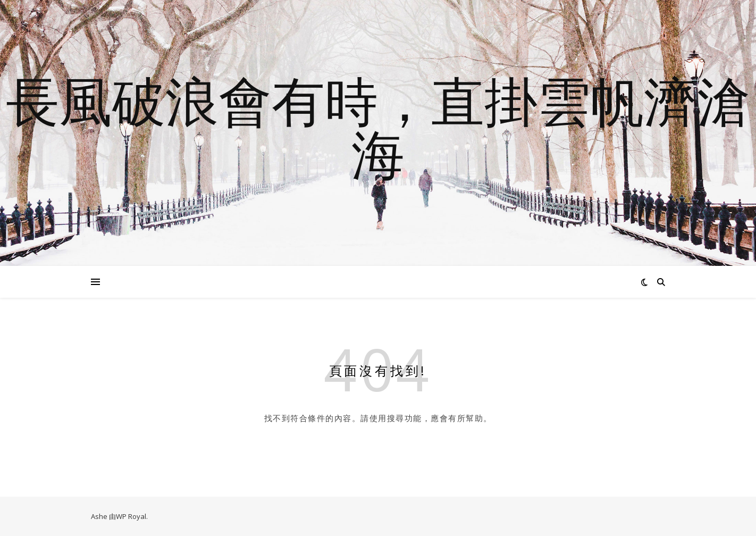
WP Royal (131, 516)
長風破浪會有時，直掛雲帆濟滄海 (378, 127)
